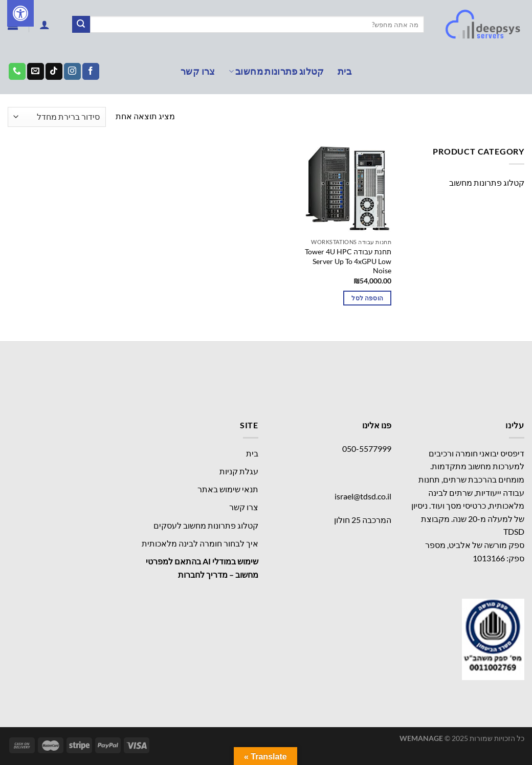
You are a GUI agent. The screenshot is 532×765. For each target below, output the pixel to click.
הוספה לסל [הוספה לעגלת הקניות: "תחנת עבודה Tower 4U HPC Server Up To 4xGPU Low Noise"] (367, 298)
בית (345, 71)
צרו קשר (198, 71)
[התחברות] (45, 25)
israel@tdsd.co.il (363, 496)
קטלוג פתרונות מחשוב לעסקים (206, 525)
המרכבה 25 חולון (363, 520)
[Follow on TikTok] (54, 72)
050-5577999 (367, 449)
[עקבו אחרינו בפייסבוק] (91, 72)
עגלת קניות (239, 471)
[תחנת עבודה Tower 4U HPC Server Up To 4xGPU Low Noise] (347, 189)
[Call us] (17, 72)
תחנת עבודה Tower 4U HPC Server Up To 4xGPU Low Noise (348, 261)
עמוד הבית (504, 117)
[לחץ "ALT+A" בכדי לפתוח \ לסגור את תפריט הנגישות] (20, 13)
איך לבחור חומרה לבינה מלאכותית (200, 543)
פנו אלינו (377, 425)
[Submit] (81, 25)
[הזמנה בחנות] (57, 117)
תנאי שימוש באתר (228, 489)
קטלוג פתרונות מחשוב (276, 71)
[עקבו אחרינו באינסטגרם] (72, 72)
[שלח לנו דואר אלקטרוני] (36, 72)
